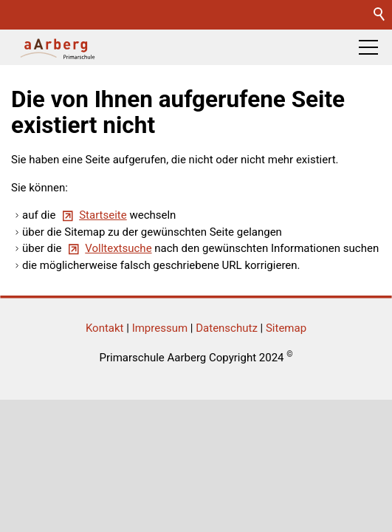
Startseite (103, 215)
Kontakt (105, 328)
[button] (368, 47)
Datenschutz (227, 328)
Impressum (160, 328)
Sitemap (286, 328)
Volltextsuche (118, 248)
